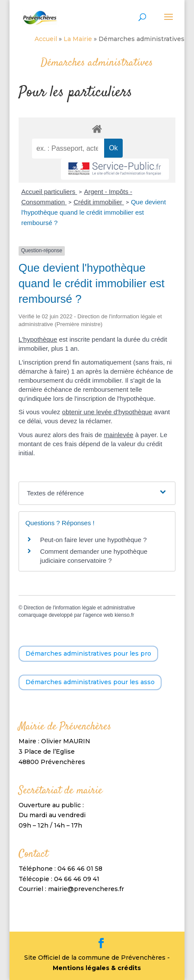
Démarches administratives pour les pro (88, 653)
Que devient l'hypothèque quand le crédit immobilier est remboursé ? (94, 212)
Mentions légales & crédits (97, 968)
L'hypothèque (38, 339)
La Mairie (78, 39)
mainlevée (118, 435)
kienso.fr (124, 615)
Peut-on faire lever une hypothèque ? (94, 540)
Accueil (46, 39)
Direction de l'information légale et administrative (80, 608)
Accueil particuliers (49, 192)
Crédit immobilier (99, 202)
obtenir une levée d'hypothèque (107, 412)
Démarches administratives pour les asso (90, 682)
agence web (99, 615)
